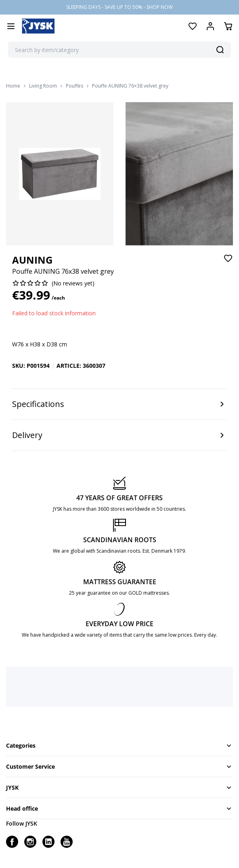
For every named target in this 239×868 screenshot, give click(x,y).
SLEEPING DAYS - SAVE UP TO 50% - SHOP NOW (119, 7)
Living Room (43, 86)
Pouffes (74, 86)
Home (13, 86)
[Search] (220, 50)
